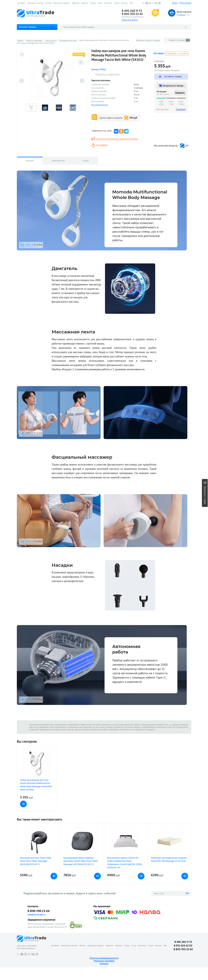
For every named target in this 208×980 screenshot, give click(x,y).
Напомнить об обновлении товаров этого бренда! (117, 139)
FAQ (131, 3)
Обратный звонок (130, 20)
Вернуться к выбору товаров (148, 40)
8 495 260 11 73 (132, 11)
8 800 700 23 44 (132, 14)
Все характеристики (100, 105)
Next (82, 81)
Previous (22, 81)
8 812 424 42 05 (183, 946)
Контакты (108, 3)
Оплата (48, 3)
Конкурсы (104, 964)
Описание (30, 161)
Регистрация (186, 3)
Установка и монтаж (35, 3)
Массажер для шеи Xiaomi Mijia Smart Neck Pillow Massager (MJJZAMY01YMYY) (36, 861)
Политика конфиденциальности (104, 958)
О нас (100, 3)
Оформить (180, 93)
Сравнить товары (179, 40)
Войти (175, 3)
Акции (117, 3)
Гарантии (75, 3)
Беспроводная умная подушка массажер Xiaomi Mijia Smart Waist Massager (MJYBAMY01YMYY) (81, 861)
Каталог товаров (28, 27)
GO (187, 893)
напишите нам (125, 729)
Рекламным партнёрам (104, 961)
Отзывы (86, 161)
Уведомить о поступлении (177, 53)
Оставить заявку (170, 76)
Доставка (21, 3)
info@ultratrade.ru (37, 915)
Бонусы (125, 3)
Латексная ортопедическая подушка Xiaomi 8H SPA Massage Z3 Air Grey (169, 859)
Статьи (93, 3)
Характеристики (58, 161)
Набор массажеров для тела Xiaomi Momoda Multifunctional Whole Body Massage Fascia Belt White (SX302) (36, 785)
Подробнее (181, 109)
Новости (85, 3)
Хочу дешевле (102, 145)
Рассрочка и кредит (62, 3)
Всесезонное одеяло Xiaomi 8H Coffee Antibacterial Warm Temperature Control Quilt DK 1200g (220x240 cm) (124, 863)
